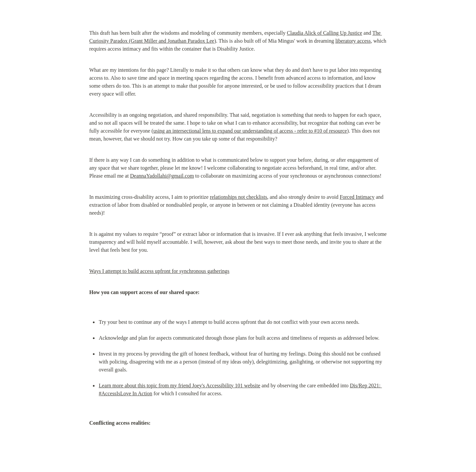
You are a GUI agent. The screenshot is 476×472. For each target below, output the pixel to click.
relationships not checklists (238, 197)
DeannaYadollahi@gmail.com (162, 176)
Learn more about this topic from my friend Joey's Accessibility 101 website (180, 386)
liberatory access (353, 41)
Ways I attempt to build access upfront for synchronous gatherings (159, 271)
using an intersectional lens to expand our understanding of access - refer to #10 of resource (250, 131)
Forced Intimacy (357, 197)
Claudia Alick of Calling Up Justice (325, 33)
